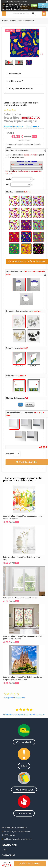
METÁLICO (30, 405)
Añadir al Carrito (30, 863)
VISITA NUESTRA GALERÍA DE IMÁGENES (27, 262)
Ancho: (9, 179)
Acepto (34, 6)
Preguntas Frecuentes (14, 126)
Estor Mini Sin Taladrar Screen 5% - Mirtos (21, 598)
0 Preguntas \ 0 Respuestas (14, 698)
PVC (21, 405)
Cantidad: (10, 454)
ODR (5, 850)
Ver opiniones (33, 126)
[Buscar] (24, 13)
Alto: (8, 184)
